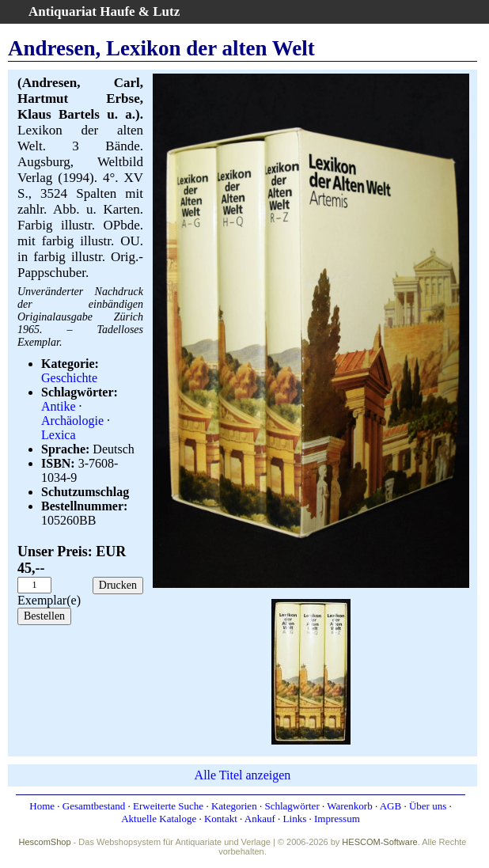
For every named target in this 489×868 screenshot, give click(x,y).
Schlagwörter (292, 806)
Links (295, 819)
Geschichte (69, 378)
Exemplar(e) (49, 600)
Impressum (337, 819)
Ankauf (260, 819)
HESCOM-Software (379, 842)
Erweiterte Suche (168, 806)
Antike (59, 406)
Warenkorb (349, 806)
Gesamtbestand (94, 806)
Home (42, 806)
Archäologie (72, 421)
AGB (390, 806)
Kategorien (234, 806)
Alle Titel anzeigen (243, 775)
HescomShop (45, 842)
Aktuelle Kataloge (159, 819)
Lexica (59, 435)
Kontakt (221, 819)
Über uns (428, 806)
